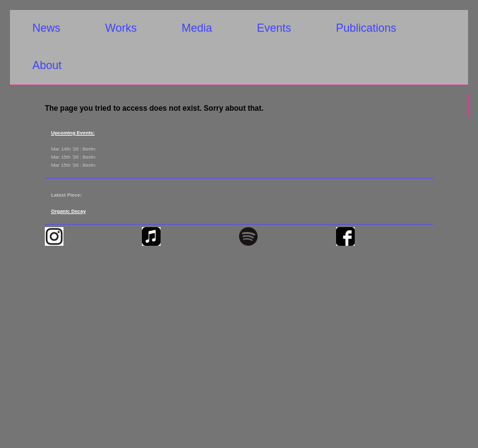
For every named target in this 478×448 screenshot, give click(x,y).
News (46, 28)
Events (274, 28)
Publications (366, 28)
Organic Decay (68, 211)
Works (121, 28)
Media (197, 28)
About (47, 65)
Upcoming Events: (73, 133)
